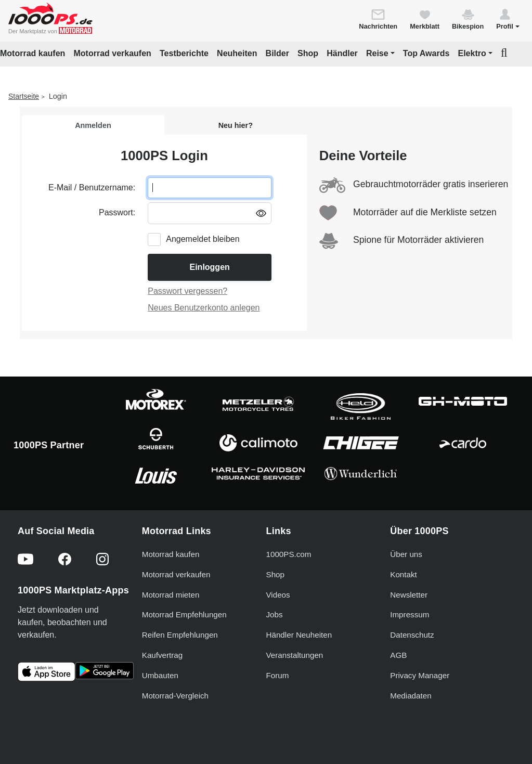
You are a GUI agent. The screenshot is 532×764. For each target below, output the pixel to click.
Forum (278, 675)
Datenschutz (412, 635)
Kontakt (404, 574)
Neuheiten (237, 53)
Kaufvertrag (163, 655)
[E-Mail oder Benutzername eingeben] (210, 188)
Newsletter (409, 595)
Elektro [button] (472, 53)
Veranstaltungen (295, 655)
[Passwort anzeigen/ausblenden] (261, 213)
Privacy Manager (420, 675)
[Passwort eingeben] (210, 213)
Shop (308, 53)
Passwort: (117, 212)
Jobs (275, 614)
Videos (278, 595)
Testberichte (184, 53)
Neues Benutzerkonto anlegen (204, 308)
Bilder (277, 53)
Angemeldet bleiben (203, 239)
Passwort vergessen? (187, 291)
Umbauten (160, 675)
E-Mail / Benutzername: (92, 187)
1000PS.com (289, 554)
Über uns (406, 554)
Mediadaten (411, 696)
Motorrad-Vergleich (175, 696)
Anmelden (93, 125)
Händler (342, 53)
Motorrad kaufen (33, 53)
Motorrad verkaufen (112, 53)
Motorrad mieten (171, 595)
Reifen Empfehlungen (180, 635)
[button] (508, 19)
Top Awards (426, 53)
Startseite (24, 96)
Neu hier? (236, 125)
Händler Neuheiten (299, 635)
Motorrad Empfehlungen (184, 614)
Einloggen (209, 267)
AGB (398, 655)
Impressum (410, 614)
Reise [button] (377, 53)
